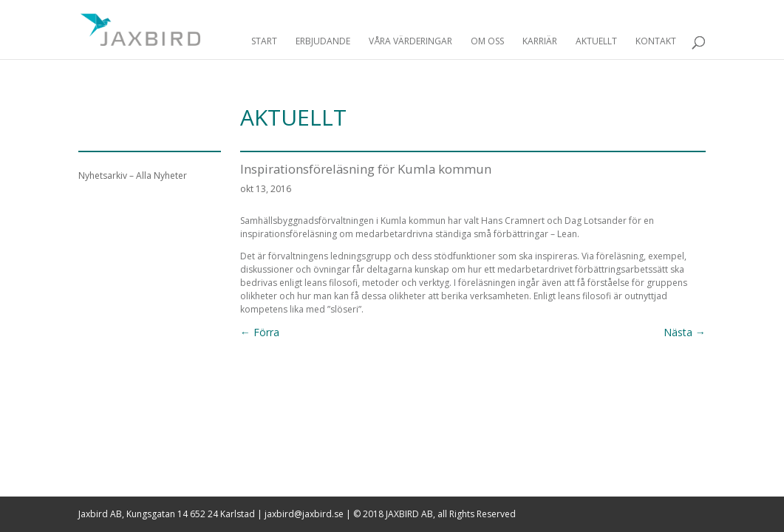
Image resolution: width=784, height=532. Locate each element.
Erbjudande (323, 42)
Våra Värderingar (410, 42)
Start (264, 42)
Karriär (540, 42)
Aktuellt (596, 42)
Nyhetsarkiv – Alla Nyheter (133, 175)
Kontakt (656, 42)
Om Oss (487, 42)
